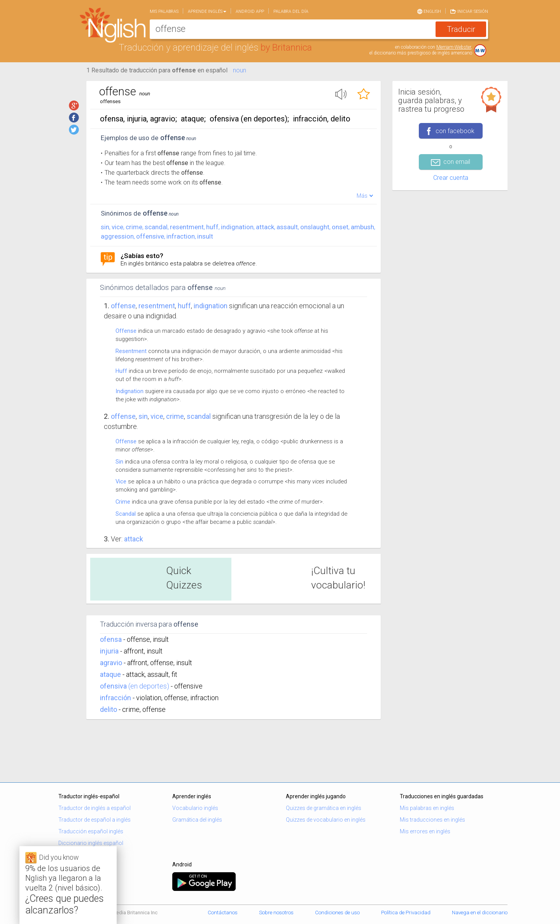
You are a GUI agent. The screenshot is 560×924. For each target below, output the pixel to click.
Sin (119, 462)
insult (205, 236)
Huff (121, 371)
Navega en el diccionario (480, 913)
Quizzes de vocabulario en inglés (326, 820)
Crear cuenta (451, 178)
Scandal (126, 514)
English (429, 11)
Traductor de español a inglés (94, 820)
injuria (109, 651)
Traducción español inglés (91, 831)
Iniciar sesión (469, 11)
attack (265, 227)
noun (240, 70)
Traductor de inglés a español (94, 808)
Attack (134, 539)
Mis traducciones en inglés (432, 820)
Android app (250, 11)
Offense (123, 306)
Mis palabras (164, 11)
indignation (237, 227)
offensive (150, 236)
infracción (115, 698)
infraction (181, 236)
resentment (187, 227)
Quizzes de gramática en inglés (324, 808)
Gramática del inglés (197, 820)
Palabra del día (291, 11)
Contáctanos (223, 913)
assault (287, 227)
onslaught (315, 227)
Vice (121, 481)
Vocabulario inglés (195, 808)
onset (340, 227)
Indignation (129, 391)
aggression (117, 236)
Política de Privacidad (406, 913)
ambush (362, 227)
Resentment (131, 351)
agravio (111, 663)
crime (134, 227)
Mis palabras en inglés (427, 808)
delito (108, 709)
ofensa (111, 639)
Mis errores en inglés (425, 831)
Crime (123, 502)
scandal (156, 227)
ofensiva (113, 686)
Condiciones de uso (337, 913)
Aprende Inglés (207, 11)
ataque (110, 674)
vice (117, 227)
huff (212, 227)
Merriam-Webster (454, 47)
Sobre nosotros (276, 913)
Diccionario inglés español (91, 843)
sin (105, 227)
